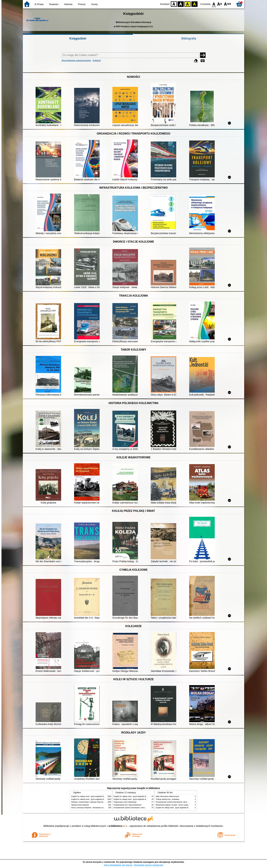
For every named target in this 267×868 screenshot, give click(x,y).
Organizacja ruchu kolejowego (125, 802)
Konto (95, 4)
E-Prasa (39, 4)
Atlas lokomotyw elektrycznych (167, 796)
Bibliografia (189, 38)
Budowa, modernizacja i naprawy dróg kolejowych (90, 802)
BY (194, 4)
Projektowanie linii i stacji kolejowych (128, 805)
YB (188, 4)
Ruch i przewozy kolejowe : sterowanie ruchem (89, 808)
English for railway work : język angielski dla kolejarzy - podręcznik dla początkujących (104, 796)
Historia (68, 4)
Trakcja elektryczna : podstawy (167, 799)
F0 (214, 4)
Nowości (54, 4)
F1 (220, 4)
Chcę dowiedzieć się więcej (118, 865)
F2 (228, 4)
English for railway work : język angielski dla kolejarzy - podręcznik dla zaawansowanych (105, 799)
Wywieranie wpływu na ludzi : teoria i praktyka (173, 805)
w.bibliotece (117, 826)
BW (181, 4)
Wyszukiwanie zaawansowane (76, 60)
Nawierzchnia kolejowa (80, 805)
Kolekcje (97, 60)
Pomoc (82, 4)
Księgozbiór (78, 38)
